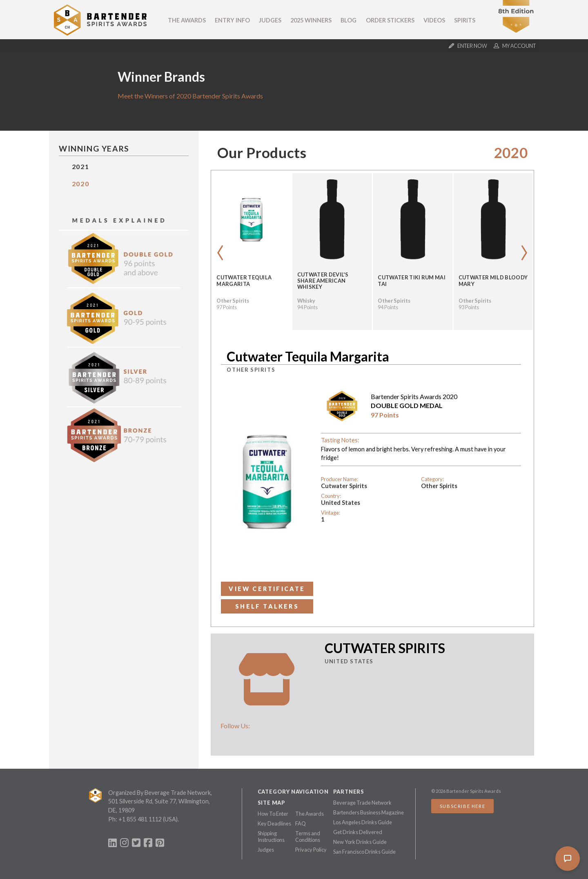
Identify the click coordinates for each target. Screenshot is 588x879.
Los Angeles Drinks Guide (363, 822)
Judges (270, 20)
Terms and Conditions (308, 837)
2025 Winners (311, 20)
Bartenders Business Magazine (369, 812)
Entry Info (232, 20)
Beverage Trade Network (362, 803)
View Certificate (267, 589)
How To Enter (273, 814)
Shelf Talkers (267, 606)
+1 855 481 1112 (140, 819)
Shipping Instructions (271, 837)
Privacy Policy (311, 850)
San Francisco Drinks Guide (364, 852)
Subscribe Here (462, 806)
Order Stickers (390, 20)
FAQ (301, 823)
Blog (349, 20)
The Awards (187, 20)
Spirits (465, 20)
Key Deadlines (274, 823)
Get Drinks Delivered (358, 832)
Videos (434, 20)
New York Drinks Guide (360, 842)
